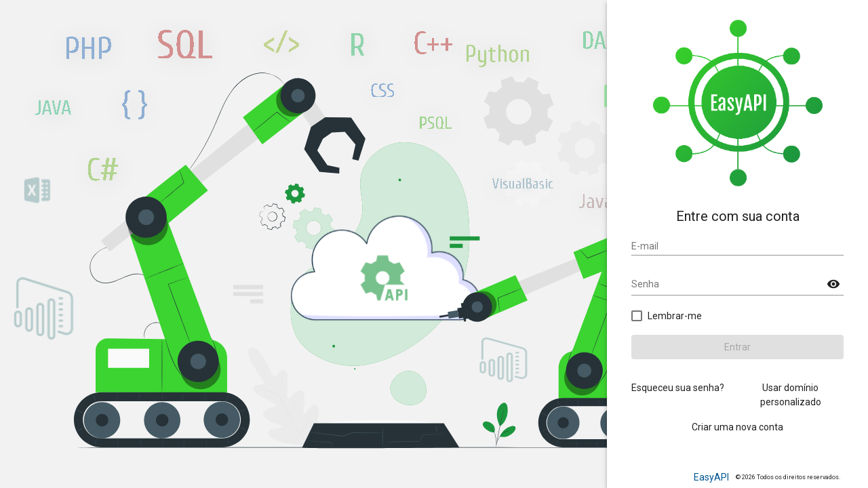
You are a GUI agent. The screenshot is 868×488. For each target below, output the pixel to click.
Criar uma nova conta (737, 427)
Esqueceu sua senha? (678, 388)
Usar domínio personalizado (791, 395)
